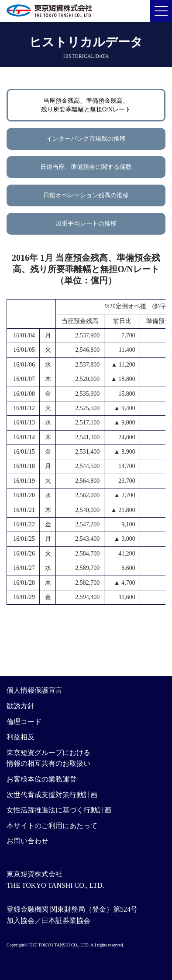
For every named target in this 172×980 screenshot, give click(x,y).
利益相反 (21, 737)
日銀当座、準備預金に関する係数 (86, 167)
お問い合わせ (28, 841)
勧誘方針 (21, 706)
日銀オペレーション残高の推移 (86, 195)
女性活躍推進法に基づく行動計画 (59, 810)
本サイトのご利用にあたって (52, 826)
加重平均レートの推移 (86, 224)
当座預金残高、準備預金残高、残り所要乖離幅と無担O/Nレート (86, 105)
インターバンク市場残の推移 (86, 139)
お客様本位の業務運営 (41, 779)
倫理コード (24, 722)
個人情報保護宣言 (34, 690)
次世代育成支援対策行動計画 (52, 795)
